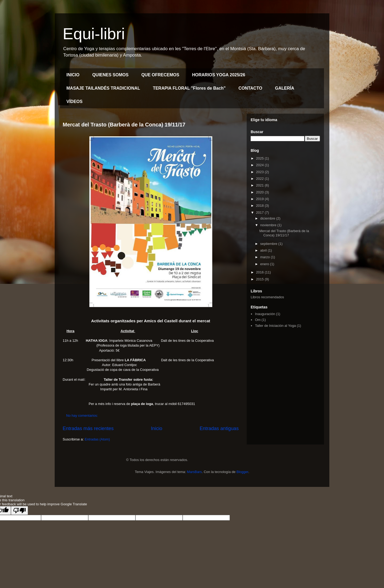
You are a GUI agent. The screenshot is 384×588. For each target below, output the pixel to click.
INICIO (73, 75)
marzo (266, 257)
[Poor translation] (19, 510)
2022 (260, 179)
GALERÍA (285, 88)
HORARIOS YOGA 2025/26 (219, 75)
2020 (260, 192)
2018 (260, 206)
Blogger (242, 472)
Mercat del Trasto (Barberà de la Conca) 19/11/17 (124, 125)
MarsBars (194, 472)
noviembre (269, 225)
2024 (260, 165)
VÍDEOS (74, 102)
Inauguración (265, 314)
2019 (260, 199)
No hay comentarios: (83, 416)
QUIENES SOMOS (110, 75)
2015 (260, 279)
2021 (260, 185)
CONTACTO (250, 88)
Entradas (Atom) (97, 439)
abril (264, 250)
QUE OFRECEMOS (160, 75)
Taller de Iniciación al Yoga (275, 326)
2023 (260, 172)
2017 (260, 212)
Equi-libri (94, 34)
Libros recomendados (267, 297)
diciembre (268, 218)
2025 (260, 158)
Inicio (157, 428)
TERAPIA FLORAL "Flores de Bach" (189, 88)
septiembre (269, 244)
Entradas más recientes (88, 428)
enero (265, 264)
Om (258, 320)
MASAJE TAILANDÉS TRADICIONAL (103, 88)
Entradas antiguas (219, 428)
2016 (260, 272)
